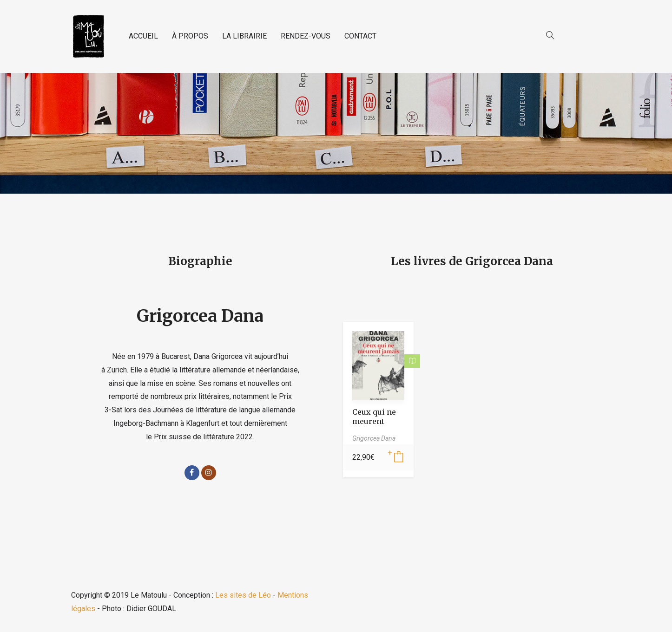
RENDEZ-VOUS (306, 36)
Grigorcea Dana (200, 316)
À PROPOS (190, 36)
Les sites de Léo (243, 595)
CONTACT (360, 36)
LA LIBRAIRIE (244, 36)
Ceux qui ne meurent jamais (374, 421)
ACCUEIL (143, 36)
